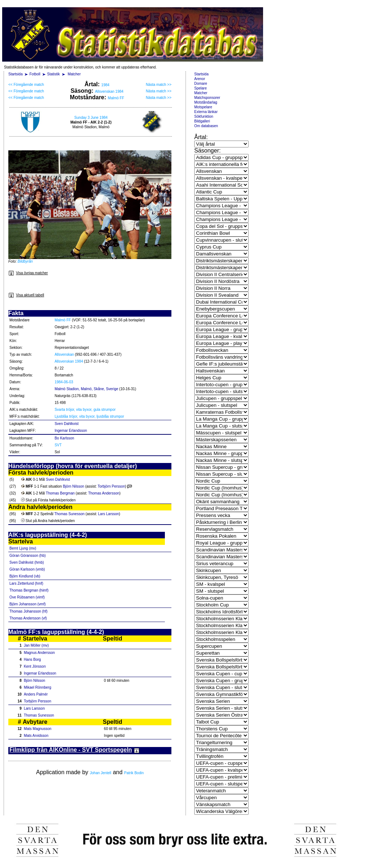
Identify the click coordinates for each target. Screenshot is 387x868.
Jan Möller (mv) (36, 645)
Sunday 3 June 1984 (91, 118)
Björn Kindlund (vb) (25, 576)
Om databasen (206, 126)
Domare (201, 84)
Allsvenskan (64, 354)
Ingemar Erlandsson (71, 431)
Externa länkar (206, 112)
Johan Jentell (101, 773)
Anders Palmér (36, 694)
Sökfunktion (204, 116)
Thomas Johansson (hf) (28, 611)
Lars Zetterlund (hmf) (26, 583)
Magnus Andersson (39, 653)
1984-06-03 (64, 382)
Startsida (15, 74)
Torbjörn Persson (111, 486)
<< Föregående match (26, 85)
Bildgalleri (202, 121)
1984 (105, 85)
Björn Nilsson (73, 486)
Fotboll (35, 74)
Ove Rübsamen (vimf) (27, 597)
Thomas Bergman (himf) (29, 590)
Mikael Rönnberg (38, 687)
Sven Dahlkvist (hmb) (27, 562)
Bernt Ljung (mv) (23, 548)
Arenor (200, 79)
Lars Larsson (109, 514)
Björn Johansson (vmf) (28, 604)
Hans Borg (32, 660)
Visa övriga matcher (28, 273)
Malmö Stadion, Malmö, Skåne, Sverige (87, 389)
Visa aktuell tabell (26, 295)
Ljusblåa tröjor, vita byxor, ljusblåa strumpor (90, 416)
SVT (58, 445)
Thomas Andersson (104, 493)
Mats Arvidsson (36, 736)
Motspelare (203, 107)
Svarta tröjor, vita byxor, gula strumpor (85, 410)
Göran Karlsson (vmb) (27, 569)
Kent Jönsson (35, 666)
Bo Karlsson (64, 438)
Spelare (200, 88)
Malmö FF (116, 98)
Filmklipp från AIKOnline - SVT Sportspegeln (74, 750)
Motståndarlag (206, 102)
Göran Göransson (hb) (28, 556)
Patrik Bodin (134, 773)
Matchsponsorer (207, 98)
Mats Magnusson (38, 729)
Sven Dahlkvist (67, 424)
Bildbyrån (25, 261)
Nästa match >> (159, 85)
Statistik (53, 74)
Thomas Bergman (60, 493)
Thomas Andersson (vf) (28, 618)
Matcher (74, 74)
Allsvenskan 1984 (109, 91)
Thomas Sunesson (69, 514)
